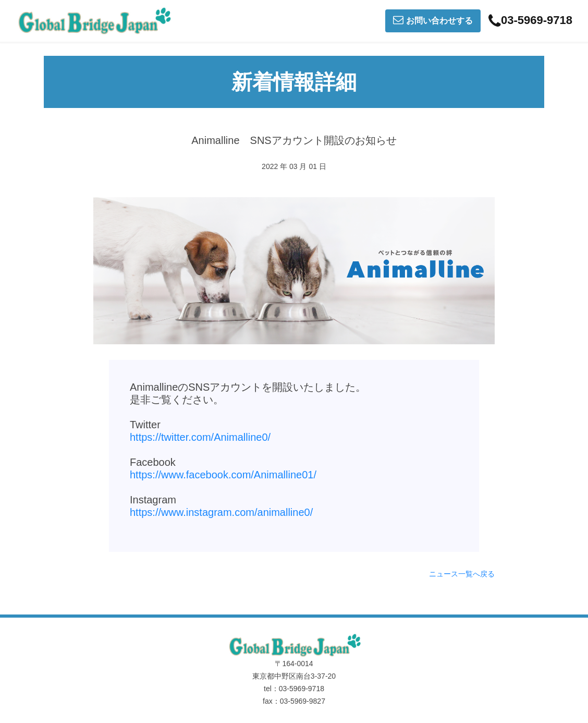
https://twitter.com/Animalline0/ (200, 437)
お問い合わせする (433, 20)
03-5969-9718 (530, 21)
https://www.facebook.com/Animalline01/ (223, 475)
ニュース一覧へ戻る (462, 574)
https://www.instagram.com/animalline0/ (221, 512)
